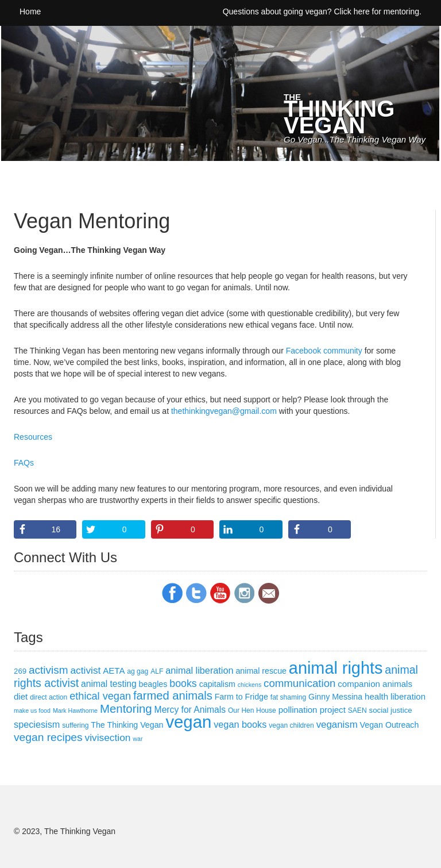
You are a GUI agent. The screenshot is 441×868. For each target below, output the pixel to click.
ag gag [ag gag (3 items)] (138, 671)
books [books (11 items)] (183, 683)
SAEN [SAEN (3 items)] (357, 710)
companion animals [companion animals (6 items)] (375, 684)
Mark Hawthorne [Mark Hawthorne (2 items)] (75, 710)
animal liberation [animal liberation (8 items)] (199, 670)
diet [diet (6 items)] (21, 696)
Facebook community (324, 351)
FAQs (24, 463)
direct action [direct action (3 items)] (49, 697)
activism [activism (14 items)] (49, 670)
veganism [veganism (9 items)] (337, 725)
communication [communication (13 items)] (299, 683)
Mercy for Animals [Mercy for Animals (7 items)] (190, 710)
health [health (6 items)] (376, 696)
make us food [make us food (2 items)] (32, 710)
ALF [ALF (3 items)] (157, 671)
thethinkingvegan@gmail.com (224, 411)
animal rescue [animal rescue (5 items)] (261, 671)
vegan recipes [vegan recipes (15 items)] (48, 737)
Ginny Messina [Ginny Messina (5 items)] (335, 697)
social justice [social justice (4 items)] (391, 710)
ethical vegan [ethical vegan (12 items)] (100, 696)
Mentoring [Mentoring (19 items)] (126, 709)
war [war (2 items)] (138, 739)
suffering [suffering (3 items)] (75, 725)
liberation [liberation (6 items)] (408, 696)
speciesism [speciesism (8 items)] (37, 724)
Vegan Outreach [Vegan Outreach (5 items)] (390, 725)
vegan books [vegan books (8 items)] (240, 724)
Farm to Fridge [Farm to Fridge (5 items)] (241, 697)
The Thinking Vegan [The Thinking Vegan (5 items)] (127, 725)
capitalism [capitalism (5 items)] (217, 684)
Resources (33, 437)
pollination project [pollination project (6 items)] (312, 710)
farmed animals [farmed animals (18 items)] (173, 696)
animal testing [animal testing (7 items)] (109, 684)
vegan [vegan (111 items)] (188, 722)
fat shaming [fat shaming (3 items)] (288, 697)
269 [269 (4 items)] (20, 671)
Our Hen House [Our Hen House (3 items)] (252, 710)
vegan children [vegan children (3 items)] (291, 725)
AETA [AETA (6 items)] (114, 671)
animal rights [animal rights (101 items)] (336, 668)
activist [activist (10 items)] (85, 670)
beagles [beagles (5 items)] (153, 684)
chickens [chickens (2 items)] (249, 685)
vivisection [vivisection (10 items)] (108, 738)
